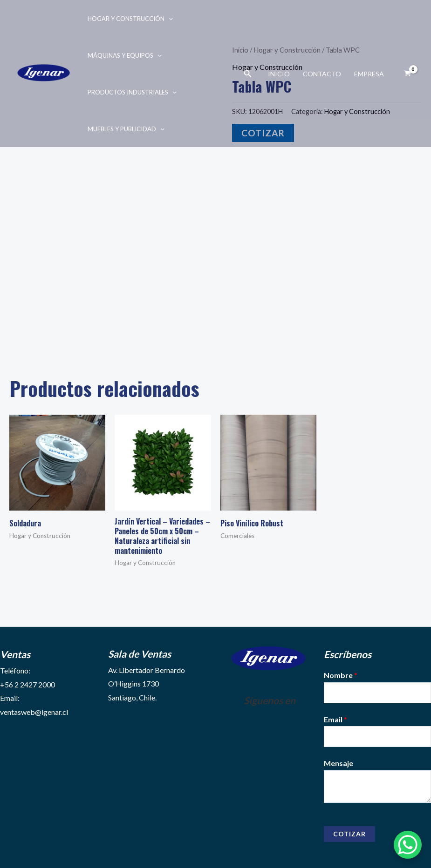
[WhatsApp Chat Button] (408, 845)
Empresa (369, 74)
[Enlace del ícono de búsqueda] (248, 74)
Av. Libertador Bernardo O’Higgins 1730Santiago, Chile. (147, 684)
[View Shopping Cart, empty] (407, 74)
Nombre (341, 675)
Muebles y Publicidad (126, 129)
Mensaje (339, 763)
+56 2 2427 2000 (27, 684)
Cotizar (349, 834)
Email (335, 719)
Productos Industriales (132, 92)
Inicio (279, 74)
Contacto (322, 74)
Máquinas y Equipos (125, 55)
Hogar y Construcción (130, 19)
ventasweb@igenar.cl (34, 712)
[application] (169, 19)
